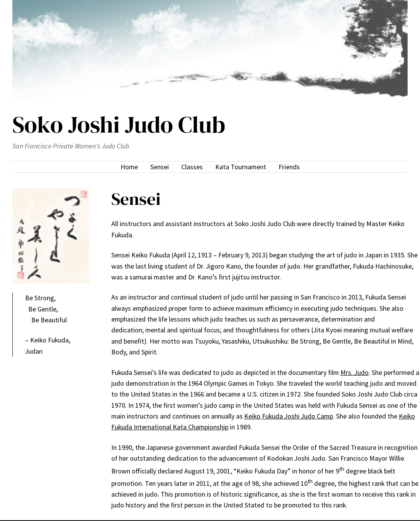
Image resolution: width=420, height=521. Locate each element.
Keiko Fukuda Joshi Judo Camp (289, 416)
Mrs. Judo (355, 373)
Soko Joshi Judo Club (119, 124)
